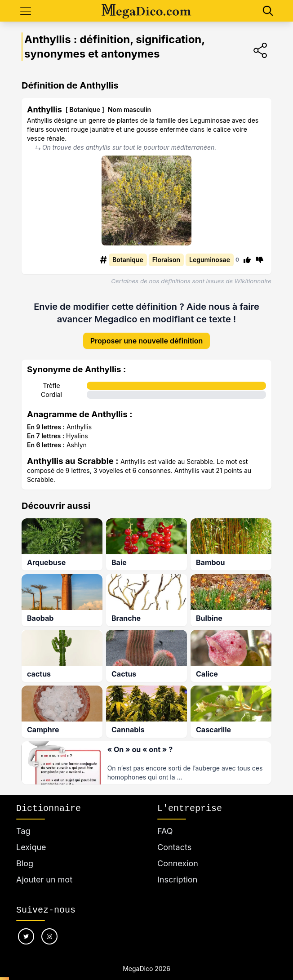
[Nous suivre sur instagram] (49, 936)
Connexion (178, 863)
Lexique (31, 847)
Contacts (174, 847)
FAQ (165, 831)
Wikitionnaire (253, 281)
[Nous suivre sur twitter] (26, 936)
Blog (25, 863)
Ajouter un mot (44, 880)
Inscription (177, 880)
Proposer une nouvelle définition (147, 341)
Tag (23, 831)
